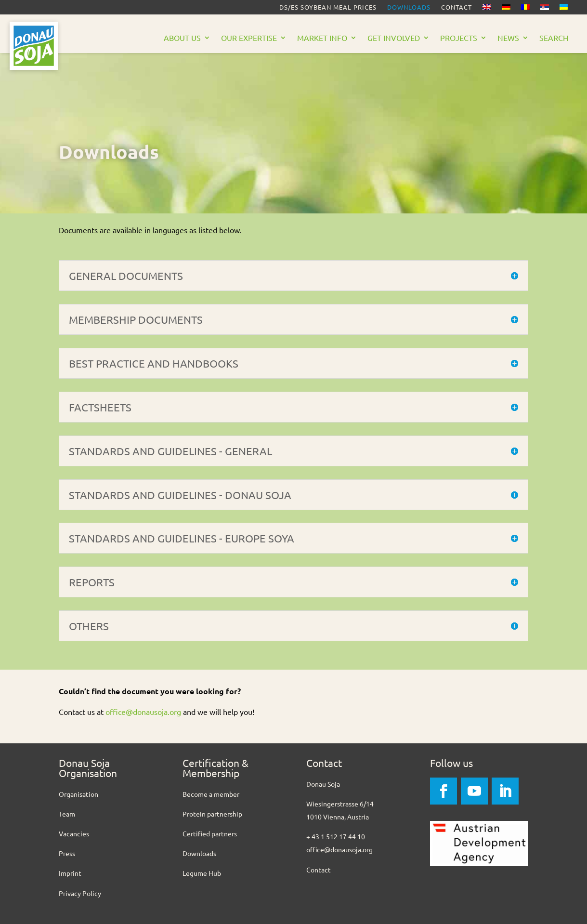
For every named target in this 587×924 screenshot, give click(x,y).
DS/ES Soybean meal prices (328, 7)
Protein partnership (212, 814)
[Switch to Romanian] (525, 9)
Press (67, 853)
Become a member (211, 794)
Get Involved (394, 38)
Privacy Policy (80, 893)
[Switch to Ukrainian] (564, 9)
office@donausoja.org (143, 712)
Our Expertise (249, 38)
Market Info (322, 38)
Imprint (70, 873)
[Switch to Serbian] (545, 9)
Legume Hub (202, 873)
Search (554, 38)
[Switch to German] (506, 9)
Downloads (409, 7)
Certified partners (210, 833)
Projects (459, 38)
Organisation (78, 794)
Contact (457, 7)
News (508, 38)
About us (182, 38)
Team (67, 814)
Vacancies (74, 833)
